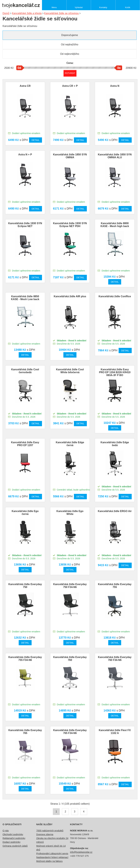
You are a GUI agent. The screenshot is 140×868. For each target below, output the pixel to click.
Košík (128, 7)
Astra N (115, 86)
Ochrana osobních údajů (15, 846)
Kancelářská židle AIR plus (70, 296)
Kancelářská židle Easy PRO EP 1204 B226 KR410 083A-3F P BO (115, 372)
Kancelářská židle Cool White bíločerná (70, 371)
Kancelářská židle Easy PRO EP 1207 (25, 444)
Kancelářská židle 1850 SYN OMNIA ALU (115, 156)
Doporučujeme (70, 35)
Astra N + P (25, 155)
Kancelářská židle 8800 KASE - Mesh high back (115, 225)
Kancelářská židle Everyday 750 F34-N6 (70, 586)
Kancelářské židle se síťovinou (62, 13)
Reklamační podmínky (14, 838)
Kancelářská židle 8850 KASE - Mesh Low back (25, 298)
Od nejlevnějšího (70, 54)
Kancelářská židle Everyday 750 (25, 586)
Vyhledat (79, 7)
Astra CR (25, 86)
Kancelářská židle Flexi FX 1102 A (115, 732)
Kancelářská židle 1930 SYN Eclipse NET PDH (70, 225)
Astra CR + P (70, 86)
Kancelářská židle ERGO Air (115, 511)
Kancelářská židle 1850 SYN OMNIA (70, 156)
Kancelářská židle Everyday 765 (25, 732)
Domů (6, 13)
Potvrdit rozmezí (70, 73)
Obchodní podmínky (13, 834)
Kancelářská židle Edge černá (70, 444)
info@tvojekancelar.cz (81, 852)
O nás (6, 831)
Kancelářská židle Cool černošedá (25, 371)
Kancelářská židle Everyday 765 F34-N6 (70, 732)
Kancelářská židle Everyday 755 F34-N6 (25, 659)
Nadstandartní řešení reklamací (52, 857)
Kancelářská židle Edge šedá (115, 444)
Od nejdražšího (70, 44)
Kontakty (103, 7)
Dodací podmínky (11, 842)
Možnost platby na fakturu (49, 861)
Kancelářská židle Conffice (115, 296)
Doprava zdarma (45, 834)
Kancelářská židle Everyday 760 (70, 659)
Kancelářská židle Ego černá (25, 513)
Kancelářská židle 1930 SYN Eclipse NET (25, 225)
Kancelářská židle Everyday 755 (115, 586)
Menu (54, 7)
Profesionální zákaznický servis (52, 854)
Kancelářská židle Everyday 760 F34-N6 (115, 659)
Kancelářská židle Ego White (70, 513)
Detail (36, 140)
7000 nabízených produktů (50, 831)
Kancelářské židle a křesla (27, 13)
